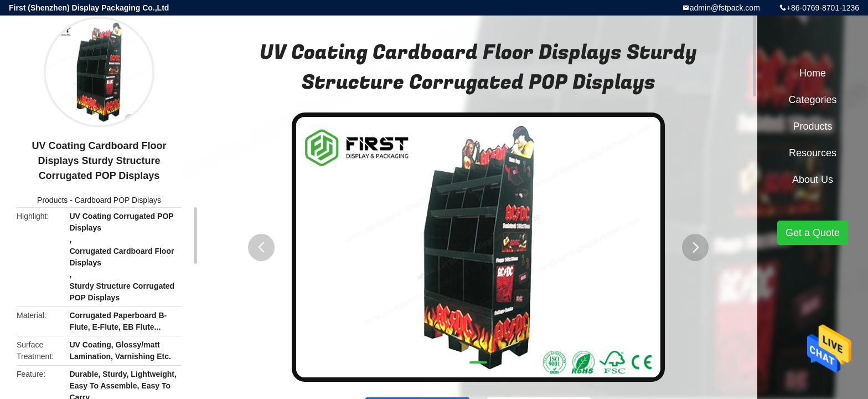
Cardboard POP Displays (118, 200)
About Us (813, 180)
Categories (812, 100)
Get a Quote (813, 233)
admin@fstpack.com (725, 8)
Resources (813, 153)
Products (52, 200)
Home (813, 73)
